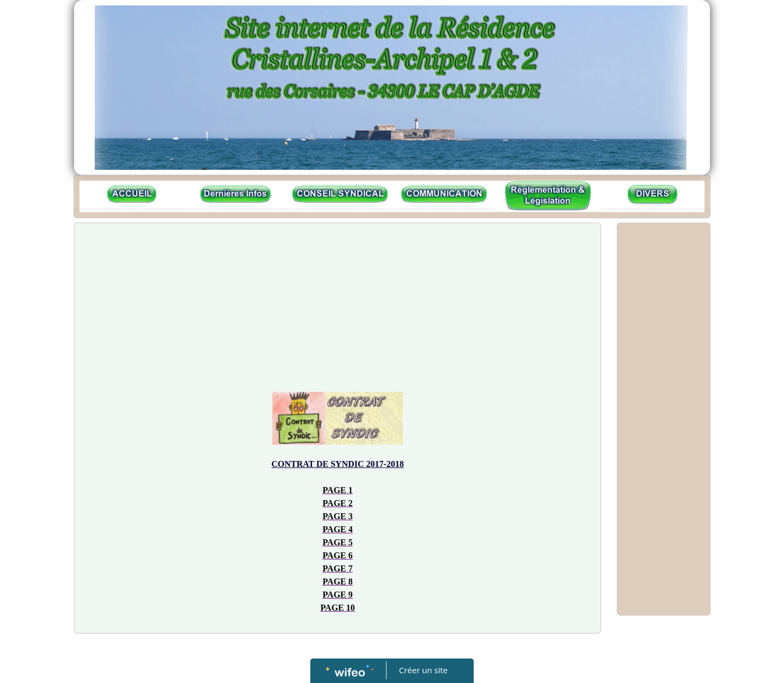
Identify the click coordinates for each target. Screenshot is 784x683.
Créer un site (423, 670)
